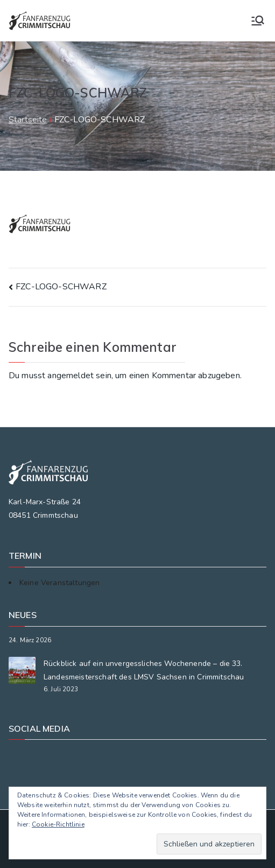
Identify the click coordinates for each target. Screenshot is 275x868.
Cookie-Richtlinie (58, 824)
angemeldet (70, 376)
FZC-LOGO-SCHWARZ (61, 287)
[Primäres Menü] (258, 20)
